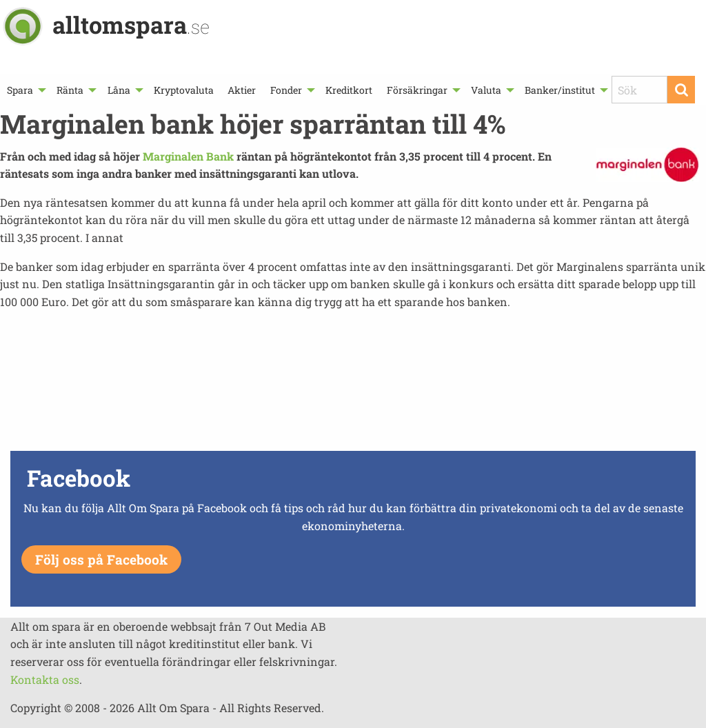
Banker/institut (560, 90)
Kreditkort (349, 90)
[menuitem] (25, 90)
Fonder (286, 90)
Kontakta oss (45, 679)
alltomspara (131, 24)
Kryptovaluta (184, 90)
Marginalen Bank (188, 156)
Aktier (242, 90)
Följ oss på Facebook (101, 559)
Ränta (70, 90)
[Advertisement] (353, 398)
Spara (20, 90)
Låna (119, 90)
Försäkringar (417, 90)
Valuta (486, 90)
